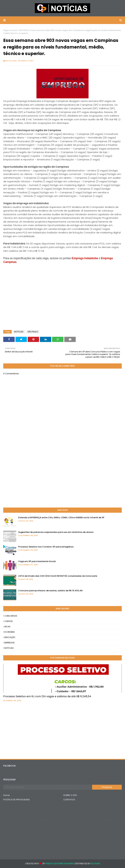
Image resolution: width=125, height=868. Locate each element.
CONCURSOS (11, 616)
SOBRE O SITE (70, 795)
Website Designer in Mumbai (60, 864)
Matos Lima (11, 61)
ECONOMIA (10, 632)
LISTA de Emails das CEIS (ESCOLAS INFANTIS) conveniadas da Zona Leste (58, 576)
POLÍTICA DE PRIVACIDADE (17, 800)
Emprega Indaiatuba (85, 258)
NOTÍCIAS (19, 332)
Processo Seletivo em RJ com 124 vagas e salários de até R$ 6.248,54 (47, 696)
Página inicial (10, 30)
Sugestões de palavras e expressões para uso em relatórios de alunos (56, 532)
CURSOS (9, 621)
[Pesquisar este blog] (48, 787)
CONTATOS (69, 800)
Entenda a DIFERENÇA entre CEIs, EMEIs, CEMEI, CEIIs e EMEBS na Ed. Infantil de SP (61, 518)
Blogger (95, 864)
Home (7, 795)
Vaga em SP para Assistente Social (37, 561)
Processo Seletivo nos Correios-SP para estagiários (46, 547)
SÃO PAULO (24, 30)
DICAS (7, 627)
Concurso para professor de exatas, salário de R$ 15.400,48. (51, 591)
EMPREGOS (10, 643)
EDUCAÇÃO (10, 637)
